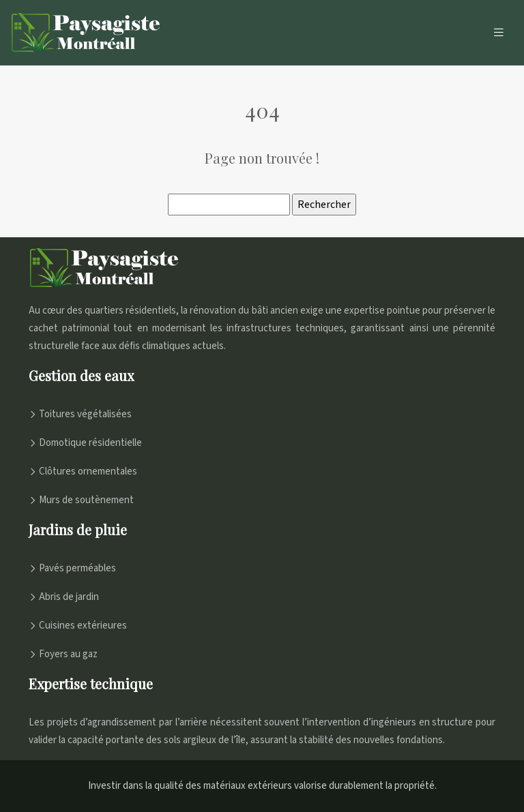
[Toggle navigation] (499, 33)
